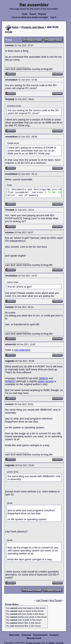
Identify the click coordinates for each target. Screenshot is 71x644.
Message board (34, 638)
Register (42, 14)
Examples (54, 635)
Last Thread (42, 600)
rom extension (22, 350)
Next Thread (56, 600)
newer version (46, 381)
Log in (53, 17)
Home (25, 14)
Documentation (40, 635)
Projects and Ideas (33, 27)
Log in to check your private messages (30, 17)
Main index (14, 635)
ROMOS (10, 381)
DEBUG (43, 378)
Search (33, 14)
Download (26, 635)
